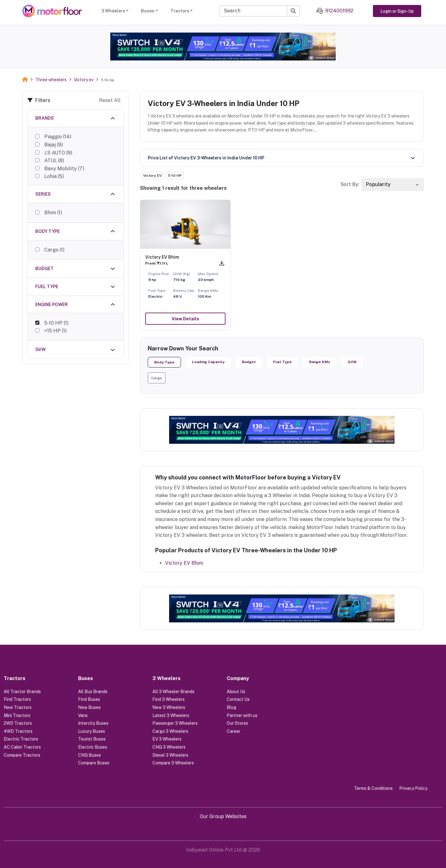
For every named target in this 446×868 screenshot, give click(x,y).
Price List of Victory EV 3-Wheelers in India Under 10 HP (206, 158)
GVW (352, 362)
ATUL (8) (54, 160)
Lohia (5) (54, 176)
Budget (249, 362)
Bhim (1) (53, 210)
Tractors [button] (180, 11)
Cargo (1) (54, 247)
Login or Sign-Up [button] (397, 11)
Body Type (164, 362)
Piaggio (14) (58, 137)
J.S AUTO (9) (58, 153)
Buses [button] (148, 11)
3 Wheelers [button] (113, 11)
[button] (157, 378)
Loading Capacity (208, 362)
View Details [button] (185, 319)
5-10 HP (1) (56, 320)
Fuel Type (282, 362)
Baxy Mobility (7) (64, 169)
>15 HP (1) (55, 327)
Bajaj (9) (54, 145)
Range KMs (320, 362)
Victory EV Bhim (184, 563)
